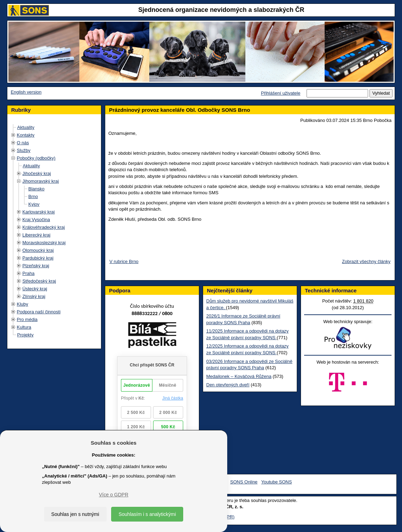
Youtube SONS (277, 482)
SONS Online (244, 482)
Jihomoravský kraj (41, 181)
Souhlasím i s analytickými (147, 514)
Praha (28, 273)
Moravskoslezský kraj (44, 243)
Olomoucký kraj (38, 250)
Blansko (36, 189)
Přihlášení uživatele (281, 93)
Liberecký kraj (36, 235)
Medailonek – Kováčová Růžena (239, 376)
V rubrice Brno (124, 261)
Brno (33, 196)
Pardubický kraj (38, 258)
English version (26, 92)
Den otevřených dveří (228, 385)
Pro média (27, 319)
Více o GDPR (114, 495)
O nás (23, 143)
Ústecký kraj (35, 289)
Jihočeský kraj (37, 173)
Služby (24, 150)
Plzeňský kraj (36, 266)
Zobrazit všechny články (366, 261)
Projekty (25, 335)
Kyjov (34, 204)
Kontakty (26, 135)
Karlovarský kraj (38, 212)
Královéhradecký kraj (44, 227)
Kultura (24, 327)
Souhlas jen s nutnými (75, 514)
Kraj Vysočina (36, 220)
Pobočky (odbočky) (36, 158)
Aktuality (26, 127)
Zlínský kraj (34, 296)
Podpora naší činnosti (39, 312)
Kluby (23, 304)
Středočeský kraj (39, 281)
